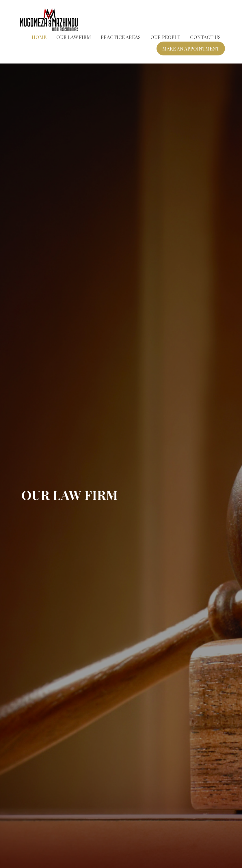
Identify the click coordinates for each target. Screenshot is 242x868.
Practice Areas (121, 37)
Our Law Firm (74, 37)
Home (39, 37)
